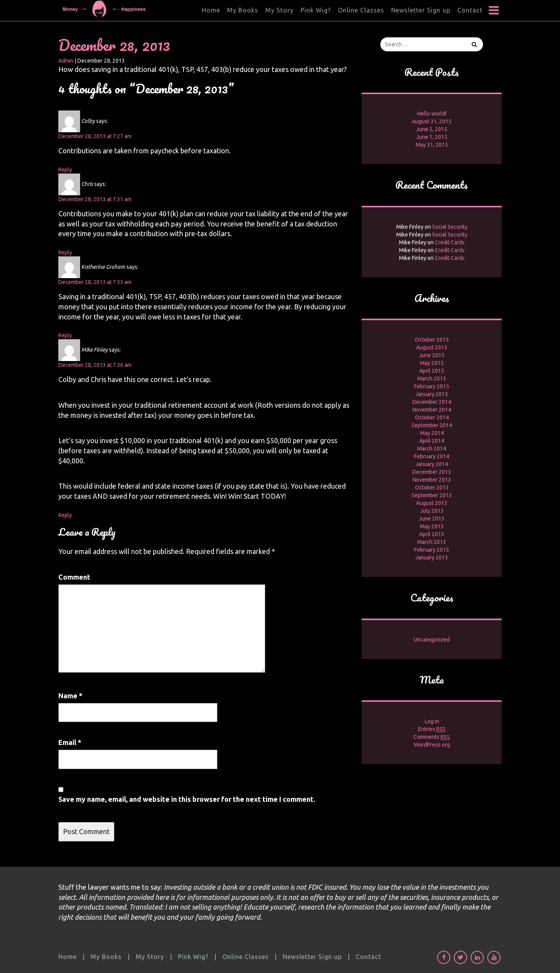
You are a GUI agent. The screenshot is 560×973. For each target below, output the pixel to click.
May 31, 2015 (432, 145)
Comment (74, 577)
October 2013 (432, 487)
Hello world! (432, 114)
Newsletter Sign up (421, 10)
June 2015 (432, 355)
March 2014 (432, 449)
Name (70, 696)
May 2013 (432, 526)
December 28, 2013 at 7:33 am (95, 282)
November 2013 (432, 480)
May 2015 (432, 363)
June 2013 (432, 519)
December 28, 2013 (114, 45)
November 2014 (432, 410)
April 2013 (432, 534)
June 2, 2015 (432, 129)
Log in (432, 721)
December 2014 (432, 402)
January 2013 (432, 558)
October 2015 (432, 340)
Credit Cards (450, 242)
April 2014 (432, 441)
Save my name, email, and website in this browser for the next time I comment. (187, 799)
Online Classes (361, 10)
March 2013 (432, 542)
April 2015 (432, 371)
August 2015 (432, 347)
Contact (470, 10)
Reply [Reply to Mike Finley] (65, 515)
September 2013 (432, 495)
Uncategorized (432, 640)
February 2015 (432, 386)
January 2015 (432, 394)
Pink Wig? (316, 10)
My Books (243, 10)
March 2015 (432, 379)
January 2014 (432, 464)
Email (70, 742)
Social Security (450, 227)
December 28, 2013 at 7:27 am (95, 136)
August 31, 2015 (432, 121)
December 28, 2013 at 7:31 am (95, 199)
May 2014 (432, 433)
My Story (279, 10)
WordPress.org (432, 745)
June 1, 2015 (432, 137)
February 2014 (432, 456)
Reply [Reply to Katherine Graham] (65, 335)
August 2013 (432, 503)
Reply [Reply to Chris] (65, 252)
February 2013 (432, 550)
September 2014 (432, 425)
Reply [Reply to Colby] (65, 170)
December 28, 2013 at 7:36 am (95, 365)
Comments (432, 737)
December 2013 (432, 472)
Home (211, 10)
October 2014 (432, 417)
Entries (432, 729)
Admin (66, 61)
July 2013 (432, 511)
